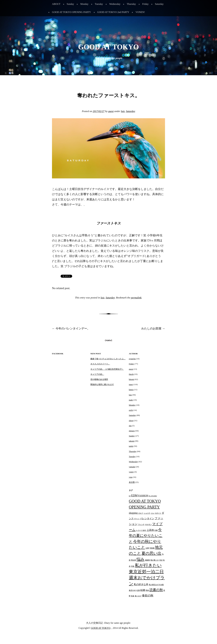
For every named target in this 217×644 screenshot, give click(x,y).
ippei (131, 384)
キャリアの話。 (97, 374)
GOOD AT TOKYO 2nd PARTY (113, 12)
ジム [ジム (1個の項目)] (152, 513)
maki (131, 400)
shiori (131, 421)
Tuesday (99, 4)
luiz (123, 111)
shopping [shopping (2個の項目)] (133, 513)
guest (111, 111)
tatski (131, 446)
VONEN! (140, 12)
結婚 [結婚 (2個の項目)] (143, 590)
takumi (132, 441)
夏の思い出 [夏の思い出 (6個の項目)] (151, 553)
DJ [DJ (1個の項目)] (130, 496)
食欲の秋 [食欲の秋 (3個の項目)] (148, 595)
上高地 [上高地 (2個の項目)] (150, 530)
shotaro (132, 431)
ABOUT (56, 4)
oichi (131, 410)
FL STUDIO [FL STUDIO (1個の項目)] (153, 496)
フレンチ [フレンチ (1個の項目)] (141, 524)
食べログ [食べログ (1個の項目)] (138, 596)
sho (130, 426)
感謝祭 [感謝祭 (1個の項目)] (147, 560)
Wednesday (115, 4)
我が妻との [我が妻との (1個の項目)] (155, 560)
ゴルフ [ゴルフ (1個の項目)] (141, 513)
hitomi (131, 379)
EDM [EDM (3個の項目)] (134, 495)
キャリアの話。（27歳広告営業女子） (107, 369)
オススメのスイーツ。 (100, 364)
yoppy (131, 472)
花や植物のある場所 (99, 379)
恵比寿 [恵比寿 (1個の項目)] (133, 560)
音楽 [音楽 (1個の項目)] (133, 596)
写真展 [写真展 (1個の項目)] (152, 548)
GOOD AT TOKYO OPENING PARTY (72, 12)
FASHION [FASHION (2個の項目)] (143, 496)
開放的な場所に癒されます (102, 384)
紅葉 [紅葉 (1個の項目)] (138, 590)
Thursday (131, 4)
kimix (131, 390)
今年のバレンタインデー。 (71, 328)
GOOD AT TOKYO (109, 47)
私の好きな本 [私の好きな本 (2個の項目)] (141, 584)
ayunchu (132, 359)
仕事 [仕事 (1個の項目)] (147, 548)
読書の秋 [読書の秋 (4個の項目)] (156, 590)
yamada (132, 467)
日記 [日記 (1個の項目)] (161, 560)
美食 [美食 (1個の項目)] (147, 590)
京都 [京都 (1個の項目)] (156, 530)
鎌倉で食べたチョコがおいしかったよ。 (108, 359)
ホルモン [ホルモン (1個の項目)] (148, 524)
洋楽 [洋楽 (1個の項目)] (133, 566)
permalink (136, 298)
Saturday (159, 4)
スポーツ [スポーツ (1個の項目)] (158, 513)
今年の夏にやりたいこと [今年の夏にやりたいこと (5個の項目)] (146, 535)
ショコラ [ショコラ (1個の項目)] (147, 513)
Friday (145, 4)
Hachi (131, 374)
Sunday (70, 4)
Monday (84, 4)
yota (131, 477)
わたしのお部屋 (153, 328)
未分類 (132, 482)
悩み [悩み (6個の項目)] (141, 559)
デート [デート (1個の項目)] (137, 519)
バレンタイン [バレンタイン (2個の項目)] (147, 518)
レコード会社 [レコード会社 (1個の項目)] (141, 530)
